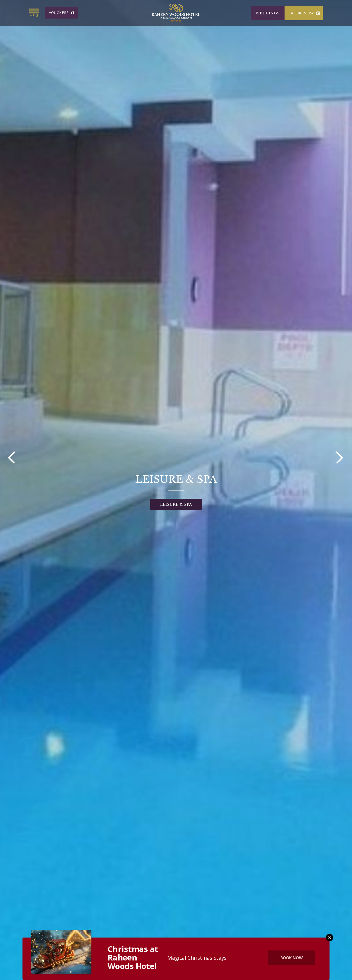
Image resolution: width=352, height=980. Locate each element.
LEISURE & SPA (176, 505)
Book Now (291, 958)
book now (305, 13)
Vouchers (62, 13)
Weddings (268, 13)
